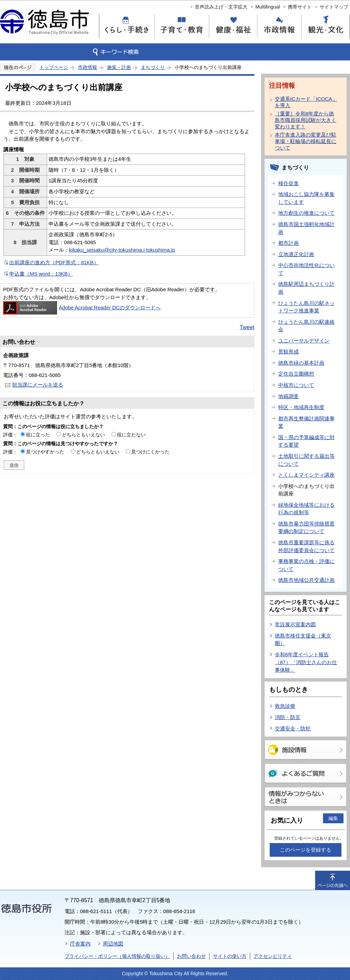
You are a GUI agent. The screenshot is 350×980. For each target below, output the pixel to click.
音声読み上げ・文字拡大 (221, 7)
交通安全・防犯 (293, 729)
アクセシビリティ (273, 956)
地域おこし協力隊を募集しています (306, 198)
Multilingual (268, 7)
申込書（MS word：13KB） (41, 274)
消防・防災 (288, 717)
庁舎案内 (80, 944)
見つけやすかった (45, 452)
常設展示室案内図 (295, 624)
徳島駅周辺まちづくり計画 (306, 288)
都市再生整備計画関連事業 (306, 422)
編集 (333, 818)
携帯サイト (300, 7)
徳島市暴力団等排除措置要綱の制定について (306, 528)
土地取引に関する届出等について (306, 460)
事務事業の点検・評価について (306, 565)
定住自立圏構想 (296, 374)
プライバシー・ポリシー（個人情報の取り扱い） (117, 956)
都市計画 (288, 243)
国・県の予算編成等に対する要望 (306, 441)
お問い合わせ (191, 956)
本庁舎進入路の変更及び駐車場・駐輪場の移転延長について (306, 141)
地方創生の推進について (306, 213)
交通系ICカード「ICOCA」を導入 (306, 102)
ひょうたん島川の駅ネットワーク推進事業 (306, 307)
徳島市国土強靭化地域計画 (306, 228)
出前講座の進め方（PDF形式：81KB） (54, 262)
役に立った (38, 435)
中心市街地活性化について (306, 269)
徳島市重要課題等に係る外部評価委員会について (306, 546)
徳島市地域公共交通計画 (306, 580)
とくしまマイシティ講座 (306, 475)
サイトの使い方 (230, 956)
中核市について (296, 385)
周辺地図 (113, 944)
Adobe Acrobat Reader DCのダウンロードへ (82, 307)
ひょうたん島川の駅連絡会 (306, 326)
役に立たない (131, 435)
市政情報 (87, 67)
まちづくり (153, 67)
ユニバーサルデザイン (304, 341)
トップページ (54, 67)
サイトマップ (334, 7)
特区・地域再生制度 (301, 407)
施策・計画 (119, 67)
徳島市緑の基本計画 (301, 363)
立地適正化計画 (296, 254)
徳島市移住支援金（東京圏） (303, 640)
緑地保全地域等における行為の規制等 (306, 509)
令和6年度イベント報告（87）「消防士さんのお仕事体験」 (306, 662)
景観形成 (288, 352)
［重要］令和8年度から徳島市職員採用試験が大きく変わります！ (306, 120)
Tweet (247, 327)
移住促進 (288, 183)
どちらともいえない (83, 435)
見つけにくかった (150, 452)
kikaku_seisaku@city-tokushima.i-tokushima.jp (122, 250)
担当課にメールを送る (38, 385)
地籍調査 (288, 396)
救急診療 (285, 706)
